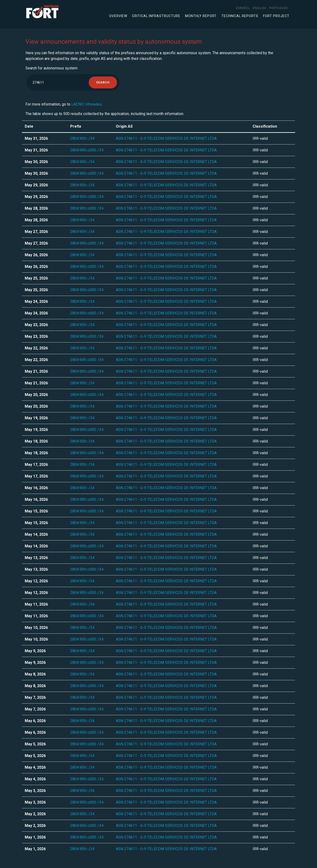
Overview (118, 16)
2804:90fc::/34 (82, 138)
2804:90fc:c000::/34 (87, 150)
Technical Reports (240, 16)
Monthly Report (201, 16)
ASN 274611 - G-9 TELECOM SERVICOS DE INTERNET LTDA (166, 138)
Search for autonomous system (51, 68)
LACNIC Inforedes (87, 104)
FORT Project (276, 16)
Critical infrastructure (156, 16)
